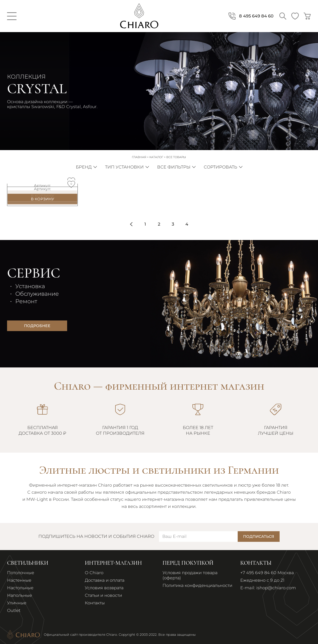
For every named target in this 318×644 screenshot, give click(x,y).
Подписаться (259, 537)
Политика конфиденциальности (197, 585)
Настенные (19, 580)
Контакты (95, 603)
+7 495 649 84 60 (258, 573)
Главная (139, 157)
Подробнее (37, 326)
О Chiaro (94, 573)
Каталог (156, 157)
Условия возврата (104, 588)
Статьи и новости (103, 595)
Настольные (20, 588)
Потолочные (21, 573)
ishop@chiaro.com (276, 588)
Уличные (17, 603)
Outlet (14, 610)
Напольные (20, 595)
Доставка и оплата (105, 580)
